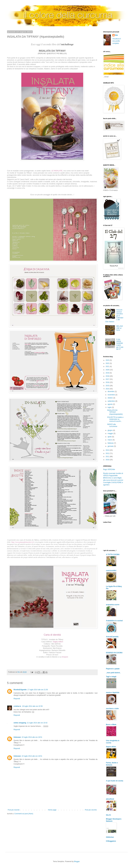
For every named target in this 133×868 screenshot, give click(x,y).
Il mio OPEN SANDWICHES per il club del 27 (120, 344)
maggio (111, 433)
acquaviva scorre (113, 605)
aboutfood (110, 799)
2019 (108, 373)
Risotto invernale (109, 473)
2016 (108, 382)
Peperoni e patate (113, 669)
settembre (111, 401)
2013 (108, 450)
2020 (108, 370)
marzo (110, 440)
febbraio (111, 443)
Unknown (17, 737)
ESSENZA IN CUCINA (114, 653)
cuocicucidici (111, 571)
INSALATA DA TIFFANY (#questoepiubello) (115, 412)
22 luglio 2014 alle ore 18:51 (32, 737)
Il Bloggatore (111, 841)
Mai (116, 35)
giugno (110, 430)
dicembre (111, 391)
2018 (108, 376)
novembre (111, 395)
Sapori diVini (111, 747)
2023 (108, 360)
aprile (110, 437)
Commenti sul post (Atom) (24, 814)
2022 (108, 363)
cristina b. (17, 706)
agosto (110, 404)
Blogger (77, 861)
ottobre (110, 398)
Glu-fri (108, 815)
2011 (108, 457)
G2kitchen (110, 837)
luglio (110, 407)
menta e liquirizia (113, 692)
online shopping (20, 723)
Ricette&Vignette (20, 690)
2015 (108, 386)
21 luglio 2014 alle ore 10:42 (37, 723)
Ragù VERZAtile (109, 469)
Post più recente (14, 810)
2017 (108, 379)
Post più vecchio (91, 810)
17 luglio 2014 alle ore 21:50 (38, 690)
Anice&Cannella (112, 637)
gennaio (111, 446)
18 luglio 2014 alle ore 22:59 (32, 706)
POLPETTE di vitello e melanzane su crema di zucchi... (115, 419)
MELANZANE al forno (120, 328)
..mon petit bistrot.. (113, 673)
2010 (108, 460)
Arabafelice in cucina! (114, 621)
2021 (108, 366)
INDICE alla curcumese (112, 425)
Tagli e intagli (111, 677)
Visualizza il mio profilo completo (117, 41)
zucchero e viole (112, 709)
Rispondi (17, 699)
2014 (108, 389)
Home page (52, 810)
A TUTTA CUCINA (113, 554)
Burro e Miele (111, 725)
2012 (108, 453)
